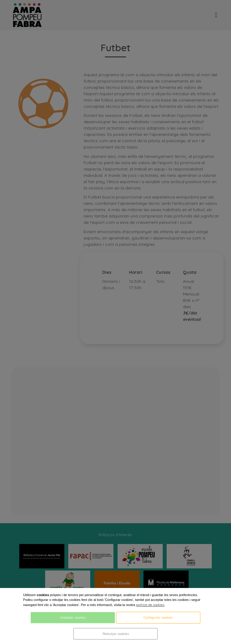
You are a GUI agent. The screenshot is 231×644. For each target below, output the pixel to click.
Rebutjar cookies (116, 634)
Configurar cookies (158, 617)
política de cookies (150, 605)
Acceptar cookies (73, 617)
